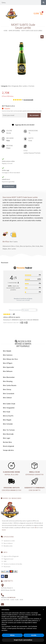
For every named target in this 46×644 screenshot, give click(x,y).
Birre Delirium (7, 398)
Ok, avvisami (34, 115)
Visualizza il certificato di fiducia (23, 299)
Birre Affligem (8, 363)
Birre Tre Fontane (9, 430)
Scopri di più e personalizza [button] (23, 640)
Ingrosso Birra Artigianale (11, 556)
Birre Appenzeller (9, 367)
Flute (8, 140)
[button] (42, 37)
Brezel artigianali (8, 446)
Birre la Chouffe (8, 416)
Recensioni (7, 567)
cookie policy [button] (24, 617)
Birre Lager (7, 438)
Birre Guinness (8, 355)
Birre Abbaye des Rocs (10, 359)
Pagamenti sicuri (8, 559)
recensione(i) (28, 100)
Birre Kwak (7, 412)
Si (22, 323)
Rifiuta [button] (12, 635)
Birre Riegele (7, 420)
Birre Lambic (12, 249)
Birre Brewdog (8, 381)
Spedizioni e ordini (9, 541)
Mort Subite (14, 242)
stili (36, 527)
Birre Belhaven (8, 371)
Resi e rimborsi (8, 543)
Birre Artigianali (14, 31)
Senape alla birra (8, 450)
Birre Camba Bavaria (10, 385)
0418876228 (11, 597)
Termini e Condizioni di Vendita (13, 564)
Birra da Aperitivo (26, 246)
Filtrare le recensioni (23, 310)
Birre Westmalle (8, 434)
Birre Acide (36, 246)
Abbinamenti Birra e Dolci (11, 246)
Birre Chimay (7, 389)
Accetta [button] (34, 635)
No (26, 323)
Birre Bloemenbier (9, 377)
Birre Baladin (7, 351)
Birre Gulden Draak (9, 404)
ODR (5, 561)
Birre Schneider (8, 424)
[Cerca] (44, 2)
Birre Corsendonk (9, 393)
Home (5, 31)
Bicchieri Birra (7, 442)
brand (4, 530)
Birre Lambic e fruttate (27, 86)
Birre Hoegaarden (9, 408)
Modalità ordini (8, 546)
